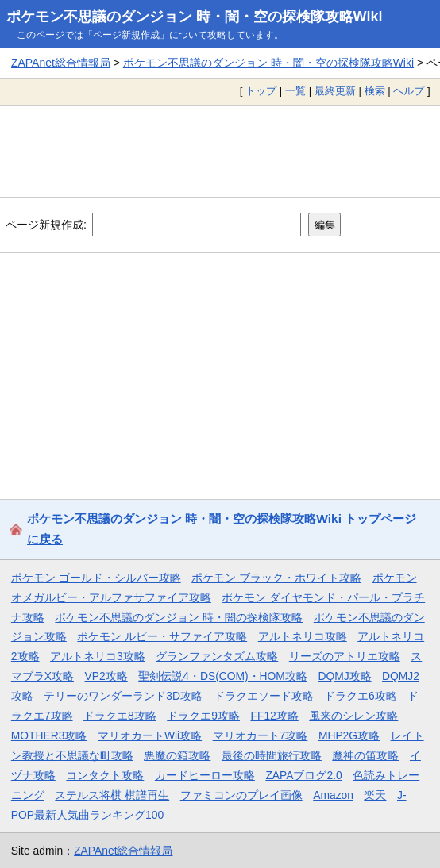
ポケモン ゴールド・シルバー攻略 (96, 578)
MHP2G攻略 (349, 735)
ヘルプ (409, 91)
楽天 (375, 795)
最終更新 (335, 91)
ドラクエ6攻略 (361, 696)
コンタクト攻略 (105, 775)
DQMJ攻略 (344, 676)
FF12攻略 (274, 716)
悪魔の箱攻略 (177, 755)
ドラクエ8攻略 (120, 716)
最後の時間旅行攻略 (272, 755)
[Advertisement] (220, 151)
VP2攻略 (106, 676)
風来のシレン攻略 (353, 716)
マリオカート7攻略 (261, 735)
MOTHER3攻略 (49, 735)
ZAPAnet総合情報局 (61, 63)
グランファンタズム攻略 (217, 656)
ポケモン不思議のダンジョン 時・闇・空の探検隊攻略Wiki (195, 17)
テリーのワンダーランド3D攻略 (123, 696)
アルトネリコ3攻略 (98, 656)
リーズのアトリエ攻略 (345, 656)
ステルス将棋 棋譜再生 (112, 795)
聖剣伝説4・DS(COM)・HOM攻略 (223, 676)
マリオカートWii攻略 (150, 735)
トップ (261, 91)
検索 (375, 91)
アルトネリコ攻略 (303, 636)
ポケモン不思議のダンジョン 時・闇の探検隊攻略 (179, 617)
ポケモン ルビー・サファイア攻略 (162, 636)
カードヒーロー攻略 (205, 775)
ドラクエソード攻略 (264, 696)
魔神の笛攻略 (365, 755)
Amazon (333, 795)
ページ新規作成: (46, 225)
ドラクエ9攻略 (203, 716)
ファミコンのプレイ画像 (241, 795)
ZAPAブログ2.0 (303, 775)
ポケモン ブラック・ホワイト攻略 (276, 578)
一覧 (295, 91)
